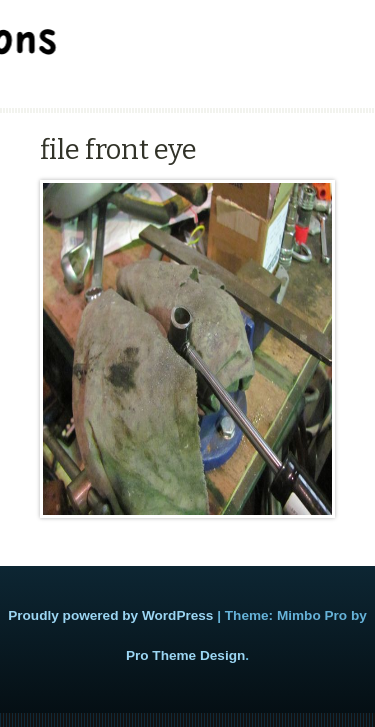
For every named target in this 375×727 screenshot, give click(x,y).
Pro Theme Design (185, 655)
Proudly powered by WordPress (110, 615)
